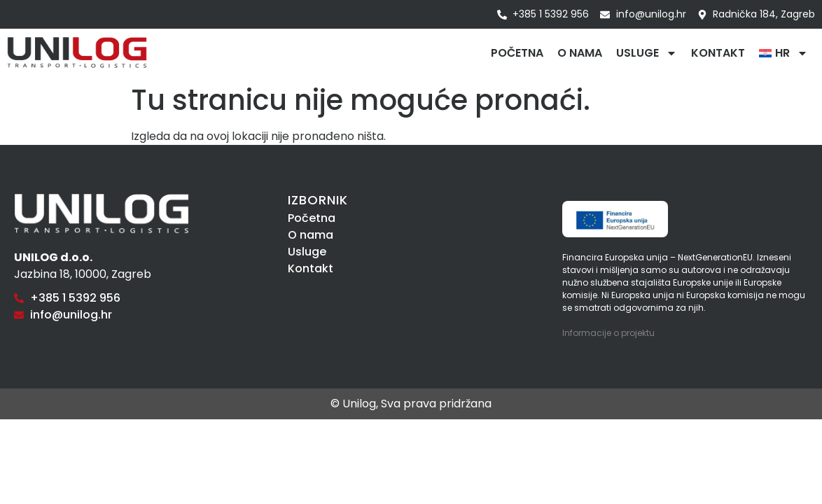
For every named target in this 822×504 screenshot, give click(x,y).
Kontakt (718, 53)
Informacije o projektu (608, 333)
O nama (580, 53)
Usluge (647, 53)
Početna (517, 53)
